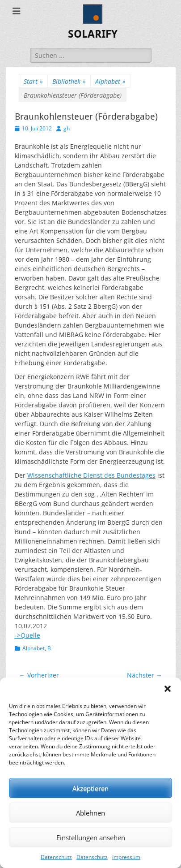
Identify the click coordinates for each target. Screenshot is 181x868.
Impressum (126, 857)
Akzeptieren (90, 788)
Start (33, 81)
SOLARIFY (93, 34)
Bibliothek (69, 81)
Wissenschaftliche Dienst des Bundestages (91, 475)
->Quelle (27, 635)
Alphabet (110, 81)
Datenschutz (56, 857)
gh (67, 128)
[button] (168, 689)
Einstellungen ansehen (91, 838)
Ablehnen (90, 813)
